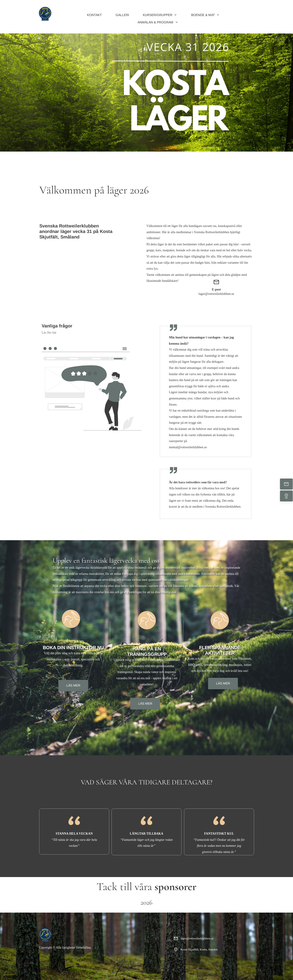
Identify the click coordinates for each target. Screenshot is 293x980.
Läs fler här (49, 333)
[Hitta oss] (286, 496)
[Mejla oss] (286, 484)
